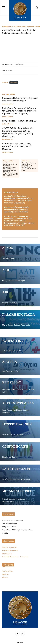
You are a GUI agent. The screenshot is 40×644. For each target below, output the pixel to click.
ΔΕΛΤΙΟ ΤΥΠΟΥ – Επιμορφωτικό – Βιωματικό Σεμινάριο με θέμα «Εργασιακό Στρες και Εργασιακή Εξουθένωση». (18, 132)
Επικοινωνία (8, 514)
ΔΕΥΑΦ (5, 577)
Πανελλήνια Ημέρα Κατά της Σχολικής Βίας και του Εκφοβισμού (20, 99)
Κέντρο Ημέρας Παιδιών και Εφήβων (19, 121)
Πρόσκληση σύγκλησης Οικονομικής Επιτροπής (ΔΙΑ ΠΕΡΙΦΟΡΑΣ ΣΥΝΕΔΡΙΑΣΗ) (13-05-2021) (29, 167)
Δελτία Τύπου (7, 117)
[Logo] (20, 609)
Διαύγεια (5, 574)
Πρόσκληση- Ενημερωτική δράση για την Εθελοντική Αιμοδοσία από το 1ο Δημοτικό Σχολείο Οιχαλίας (19, 111)
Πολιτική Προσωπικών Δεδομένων (15, 557)
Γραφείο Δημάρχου (9, 547)
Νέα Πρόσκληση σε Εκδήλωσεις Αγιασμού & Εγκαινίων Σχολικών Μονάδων (17, 146)
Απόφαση (5, 82)
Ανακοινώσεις (7, 139)
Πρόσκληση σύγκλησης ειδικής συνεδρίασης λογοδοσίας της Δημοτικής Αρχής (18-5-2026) (17, 210)
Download (14, 82)
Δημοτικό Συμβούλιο (10, 550)
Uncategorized (8, 104)
